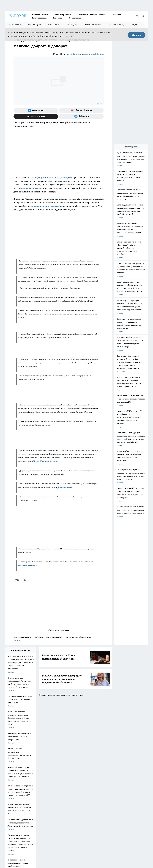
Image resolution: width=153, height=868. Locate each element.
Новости (38, 804)
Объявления (75, 18)
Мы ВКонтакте (54, 25)
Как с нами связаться (12, 801)
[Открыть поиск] (137, 16)
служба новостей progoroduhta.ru (85, 54)
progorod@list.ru (55, 820)
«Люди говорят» (64, 177)
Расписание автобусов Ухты (92, 15)
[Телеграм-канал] (81, 116)
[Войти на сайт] (143, 16)
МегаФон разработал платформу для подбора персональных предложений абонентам (59, 639)
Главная (8, 804)
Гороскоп (58, 18)
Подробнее (120, 855)
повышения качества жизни (47, 206)
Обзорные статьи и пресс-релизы (16, 795)
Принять (137, 35)
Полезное (116, 15)
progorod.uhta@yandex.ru (14, 824)
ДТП (67, 795)
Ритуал (134, 25)
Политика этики (41, 798)
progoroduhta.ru (46, 177)
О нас (67, 801)
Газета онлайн (15, 25)
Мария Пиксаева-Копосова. (46, 461)
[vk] (17, 580)
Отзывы (38, 801)
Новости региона (63, 15)
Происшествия (39, 18)
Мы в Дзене (72, 25)
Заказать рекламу (116, 25)
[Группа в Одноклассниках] (116, 785)
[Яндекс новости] (81, 110)
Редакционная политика (73, 798)
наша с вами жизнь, (32, 188)
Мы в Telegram (35, 25)
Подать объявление (93, 25)
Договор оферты (41, 795)
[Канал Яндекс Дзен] (36, 116)
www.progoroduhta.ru (24, 810)
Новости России (40, 15)
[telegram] (25, 580)
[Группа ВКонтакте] (36, 110)
